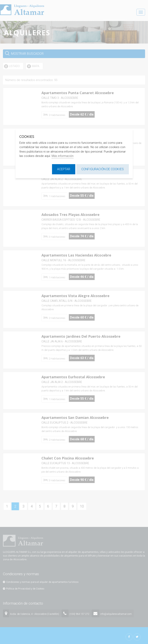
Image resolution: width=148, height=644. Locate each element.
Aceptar (64, 169)
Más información (63, 156)
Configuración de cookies (103, 169)
